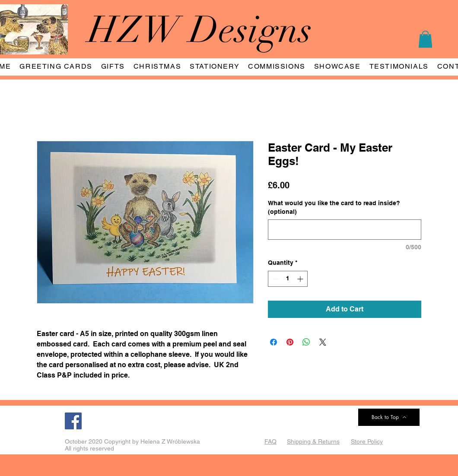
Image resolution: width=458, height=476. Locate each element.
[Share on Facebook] (274, 342)
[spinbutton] (288, 279)
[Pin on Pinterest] (290, 342)
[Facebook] (73, 421)
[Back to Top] (389, 417)
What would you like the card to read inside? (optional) (334, 207)
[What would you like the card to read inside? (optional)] (345, 230)
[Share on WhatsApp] (306, 342)
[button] (425, 39)
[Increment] (301, 279)
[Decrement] (275, 279)
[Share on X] (323, 342)
